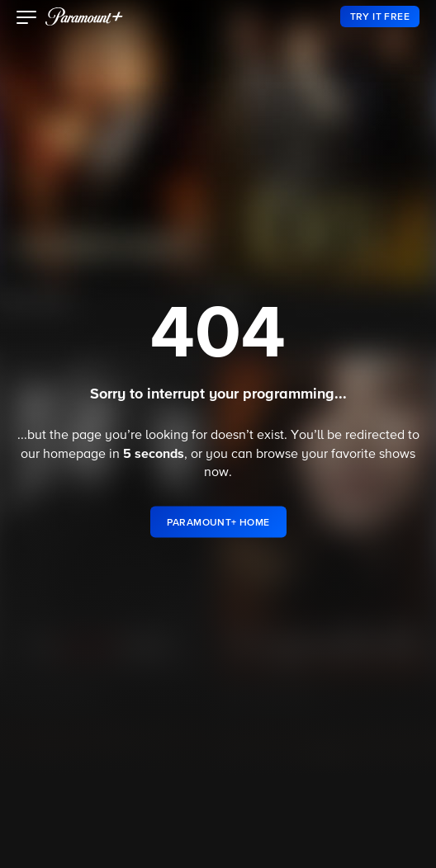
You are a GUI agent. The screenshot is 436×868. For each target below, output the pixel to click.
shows (397, 455)
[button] (27, 19)
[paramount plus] (84, 17)
